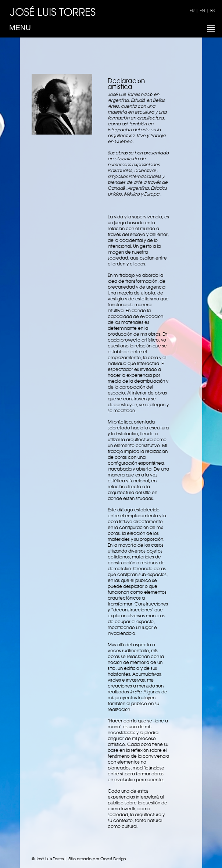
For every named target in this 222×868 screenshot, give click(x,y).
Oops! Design (113, 858)
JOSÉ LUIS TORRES (53, 11)
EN (202, 10)
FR (192, 10)
